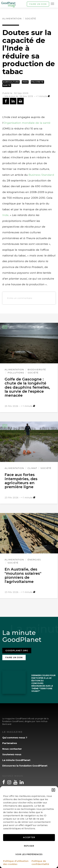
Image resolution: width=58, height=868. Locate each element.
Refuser (29, 846)
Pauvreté (37, 82)
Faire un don (38, 4)
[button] (53, 790)
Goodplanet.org (17, 650)
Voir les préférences (29, 854)
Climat (32, 468)
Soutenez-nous (12, 754)
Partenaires (10, 743)
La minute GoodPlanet (16, 760)
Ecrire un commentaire (20, 298)
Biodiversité (37, 370)
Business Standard (41, 175)
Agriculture (11, 82)
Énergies (34, 560)
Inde (25, 82)
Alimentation (12, 19)
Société (31, 19)
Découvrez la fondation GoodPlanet (25, 766)
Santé (7, 85)
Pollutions (16, 373)
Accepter (29, 837)
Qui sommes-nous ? (15, 738)
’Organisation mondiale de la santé (27, 123)
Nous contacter (12, 749)
